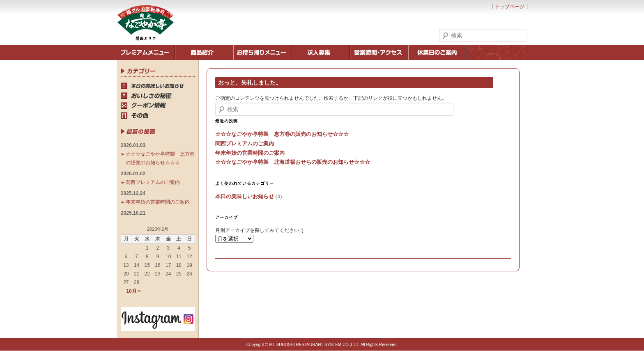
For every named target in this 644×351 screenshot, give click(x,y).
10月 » (133, 291)
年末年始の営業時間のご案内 (250, 153)
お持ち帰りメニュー (262, 53)
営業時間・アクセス (379, 53)
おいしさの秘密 (158, 96)
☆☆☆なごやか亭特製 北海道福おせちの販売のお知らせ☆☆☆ (293, 162)
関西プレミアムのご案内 (245, 143)
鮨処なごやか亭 (146, 23)
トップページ (510, 7)
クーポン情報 (158, 106)
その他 (158, 115)
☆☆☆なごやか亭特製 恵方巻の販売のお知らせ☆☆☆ (282, 134)
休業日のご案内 (437, 53)
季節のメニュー (146, 53)
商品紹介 (204, 53)
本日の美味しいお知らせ (245, 196)
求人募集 (321, 53)
